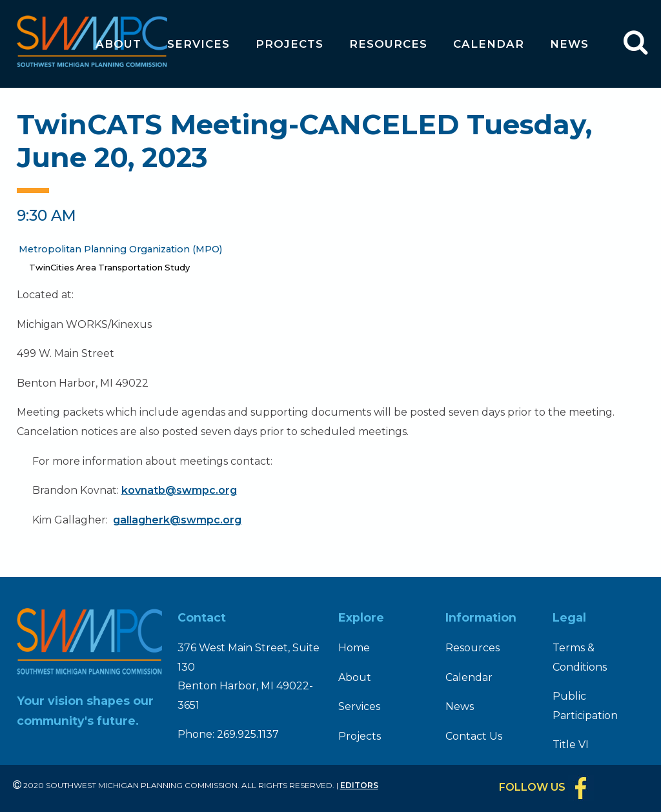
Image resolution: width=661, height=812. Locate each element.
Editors (359, 785)
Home (354, 648)
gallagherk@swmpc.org (177, 520)
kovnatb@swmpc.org (179, 490)
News (569, 44)
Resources (388, 44)
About (118, 44)
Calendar (489, 44)
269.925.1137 (248, 734)
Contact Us (474, 736)
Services (198, 44)
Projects (290, 44)
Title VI (571, 745)
